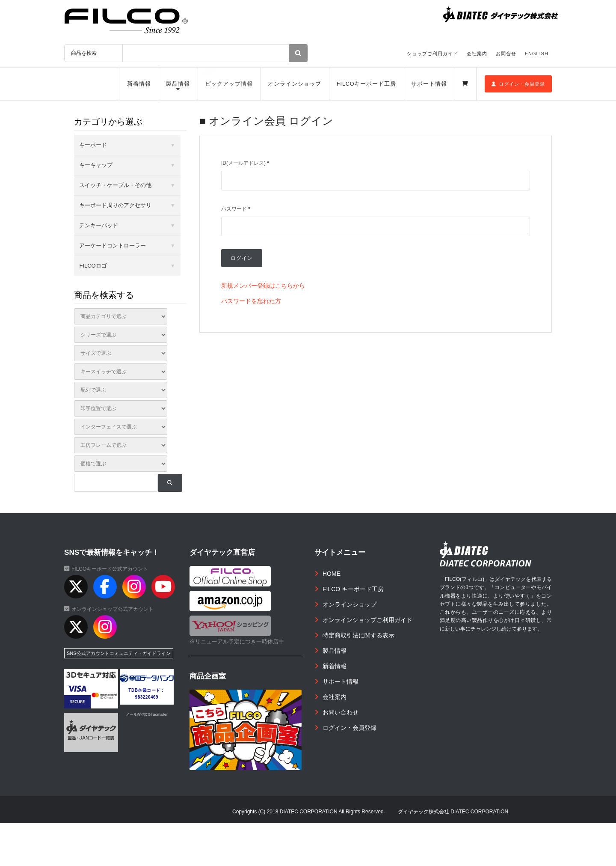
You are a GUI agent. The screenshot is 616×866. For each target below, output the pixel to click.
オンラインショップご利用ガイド (367, 620)
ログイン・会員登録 (518, 84)
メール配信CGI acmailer (147, 714)
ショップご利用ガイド (432, 54)
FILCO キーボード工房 (353, 589)
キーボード (93, 145)
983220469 (147, 697)
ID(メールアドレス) (245, 163)
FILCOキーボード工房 (366, 84)
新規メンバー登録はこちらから (263, 286)
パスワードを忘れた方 (251, 301)
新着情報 (139, 84)
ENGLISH (537, 54)
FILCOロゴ (93, 266)
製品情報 (178, 84)
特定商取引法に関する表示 (358, 635)
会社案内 (477, 54)
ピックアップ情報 (229, 84)
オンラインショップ (295, 84)
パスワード (236, 209)
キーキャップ (96, 165)
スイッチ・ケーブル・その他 (115, 185)
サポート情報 (429, 84)
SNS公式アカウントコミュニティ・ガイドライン (119, 653)
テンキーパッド (99, 225)
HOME (332, 574)
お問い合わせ (341, 712)
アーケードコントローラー (113, 246)
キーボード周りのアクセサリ (115, 205)
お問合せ (506, 54)
